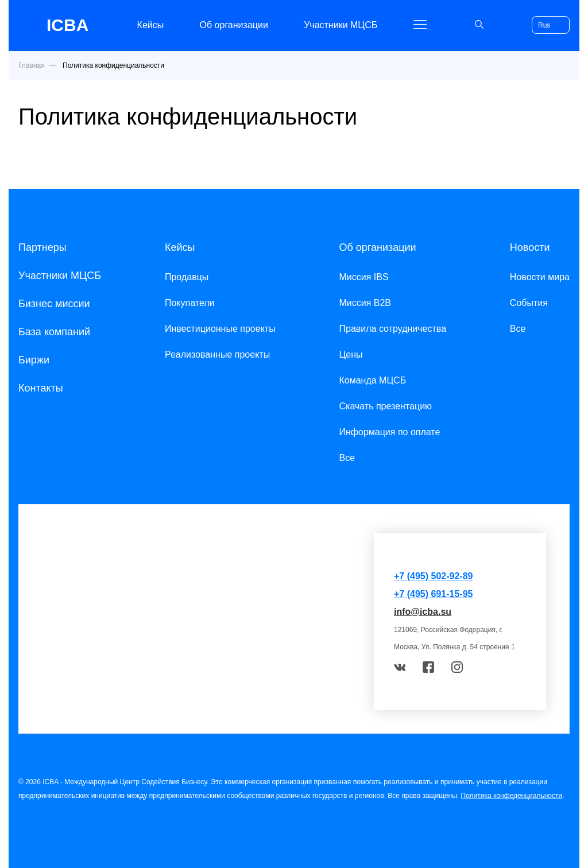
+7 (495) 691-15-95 (433, 594)
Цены (351, 354)
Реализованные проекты (217, 354)
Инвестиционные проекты (220, 329)
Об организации (234, 25)
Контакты (41, 388)
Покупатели (190, 303)
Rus (544, 25)
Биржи (34, 360)
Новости (530, 247)
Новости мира (540, 277)
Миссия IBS (363, 277)
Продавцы (187, 277)
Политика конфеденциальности (512, 796)
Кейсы (151, 25)
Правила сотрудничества (392, 329)
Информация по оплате (389, 432)
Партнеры (42, 247)
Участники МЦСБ (341, 25)
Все (347, 458)
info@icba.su (423, 612)
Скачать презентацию (385, 406)
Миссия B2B (365, 303)
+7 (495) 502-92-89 (433, 576)
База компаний (54, 332)
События (529, 303)
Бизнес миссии (54, 304)
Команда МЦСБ (372, 380)
